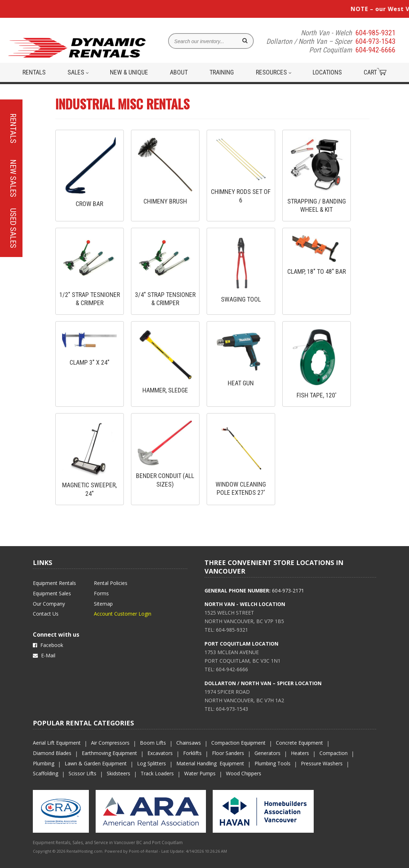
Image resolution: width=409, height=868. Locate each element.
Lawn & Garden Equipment (96, 763)
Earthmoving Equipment (109, 753)
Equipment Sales (52, 593)
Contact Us (46, 614)
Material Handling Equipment (210, 763)
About (179, 72)
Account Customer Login (123, 614)
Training (222, 72)
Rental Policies (111, 583)
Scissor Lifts (82, 773)
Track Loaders (157, 773)
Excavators (160, 753)
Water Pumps (200, 773)
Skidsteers (118, 773)
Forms (101, 593)
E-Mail (44, 655)
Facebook (48, 645)
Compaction (334, 753)
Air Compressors (110, 743)
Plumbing (44, 763)
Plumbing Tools (272, 763)
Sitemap (103, 604)
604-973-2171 (288, 590)
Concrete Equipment (299, 743)
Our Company (49, 604)
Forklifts (192, 753)
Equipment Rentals (54, 583)
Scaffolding (46, 773)
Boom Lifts (153, 743)
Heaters (300, 753)
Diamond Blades (52, 753)
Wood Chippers (244, 773)
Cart (375, 72)
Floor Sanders (228, 753)
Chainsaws (189, 743)
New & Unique (129, 72)
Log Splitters (152, 763)
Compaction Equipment (238, 743)
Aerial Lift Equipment (57, 743)
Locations (327, 72)
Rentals (34, 72)
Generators (267, 753)
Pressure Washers (322, 763)
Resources (274, 72)
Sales (78, 72)
